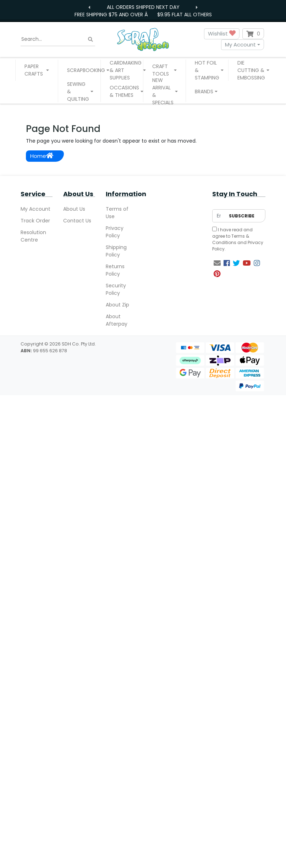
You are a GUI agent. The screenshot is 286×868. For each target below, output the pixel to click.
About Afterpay (117, 320)
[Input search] (58, 39)
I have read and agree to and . (238, 239)
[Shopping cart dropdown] (253, 34)
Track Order (35, 221)
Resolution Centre (33, 236)
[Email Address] (219, 216)
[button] (37, 70)
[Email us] (217, 263)
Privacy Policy (115, 232)
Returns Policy (115, 270)
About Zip (117, 305)
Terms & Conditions (231, 239)
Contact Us (77, 221)
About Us (74, 209)
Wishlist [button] (222, 34)
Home (42, 156)
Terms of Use (117, 213)
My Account (240, 45)
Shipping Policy (116, 251)
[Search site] (90, 39)
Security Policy (116, 289)
